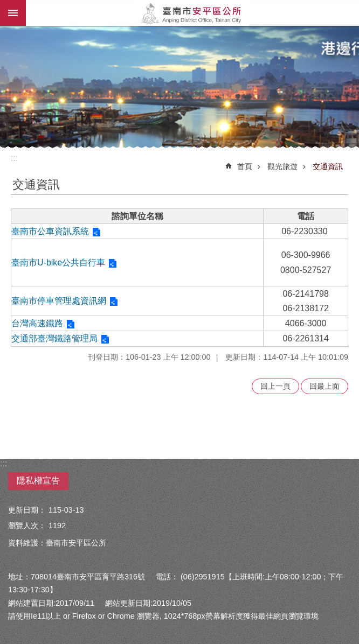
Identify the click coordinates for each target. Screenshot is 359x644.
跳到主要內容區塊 (6, 6)
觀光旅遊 (282, 166)
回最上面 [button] (325, 386)
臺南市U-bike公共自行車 (58, 262)
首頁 (245, 166)
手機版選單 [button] (13, 13)
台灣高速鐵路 (37, 323)
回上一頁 (275, 386)
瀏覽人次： (27, 526)
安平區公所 (192, 13)
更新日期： (27, 510)
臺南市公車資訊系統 (50, 231)
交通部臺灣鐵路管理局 (54, 338)
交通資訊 (328, 166)
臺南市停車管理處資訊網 (59, 301)
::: (14, 158)
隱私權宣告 (38, 481)
